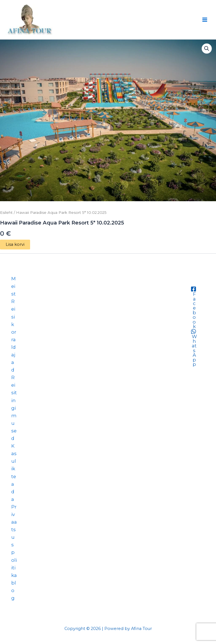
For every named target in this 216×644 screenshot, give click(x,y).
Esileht (6, 212)
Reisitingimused (14, 408)
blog (14, 590)
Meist (13, 286)
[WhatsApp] (193, 348)
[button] (207, 49)
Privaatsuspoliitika (14, 541)
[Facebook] (193, 307)
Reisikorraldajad (14, 336)
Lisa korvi (15, 244)
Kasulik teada (14, 473)
